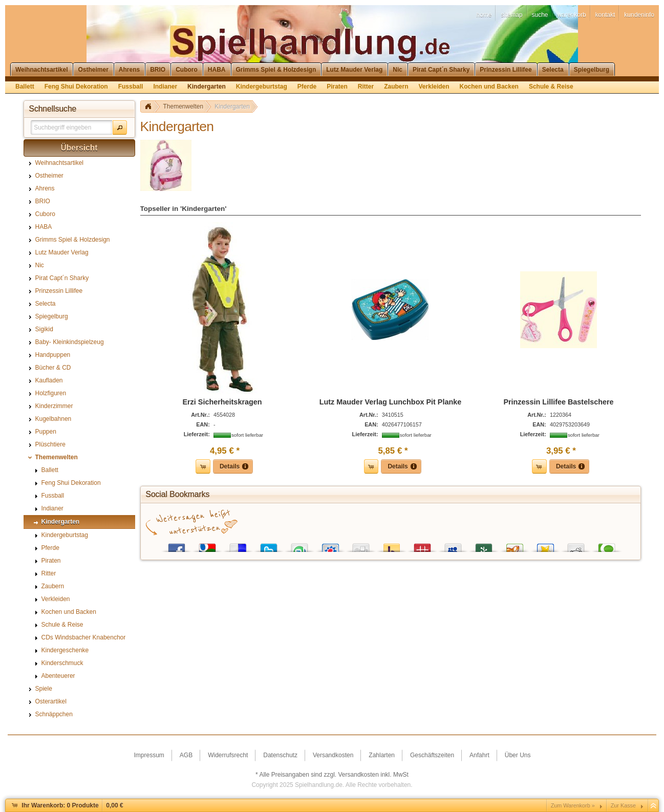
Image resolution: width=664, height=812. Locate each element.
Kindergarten (232, 106)
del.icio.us (238, 546)
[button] (120, 127)
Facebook (177, 546)
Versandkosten (359, 775)
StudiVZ (330, 546)
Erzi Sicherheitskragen (222, 402)
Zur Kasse (623, 805)
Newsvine (484, 546)
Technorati (607, 546)
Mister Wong (422, 546)
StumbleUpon (299, 546)
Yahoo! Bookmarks (392, 546)
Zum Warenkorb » (573, 805)
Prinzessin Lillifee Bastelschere (558, 402)
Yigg (515, 546)
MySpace (453, 546)
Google (207, 546)
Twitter (269, 546)
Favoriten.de (545, 546)
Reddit (576, 546)
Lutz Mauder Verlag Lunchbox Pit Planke (390, 402)
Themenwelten (184, 106)
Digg (361, 546)
